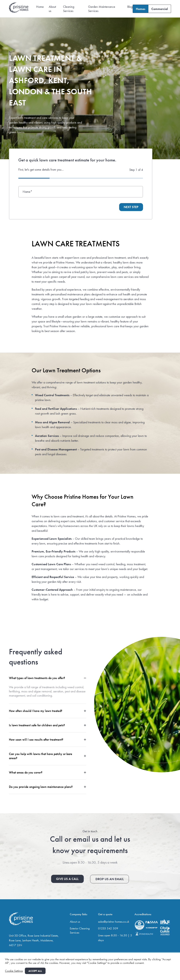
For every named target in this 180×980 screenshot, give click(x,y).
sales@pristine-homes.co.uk (114, 921)
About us (75, 921)
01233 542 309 (108, 928)
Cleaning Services (69, 9)
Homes (141, 9)
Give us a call (68, 879)
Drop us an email (109, 879)
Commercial (160, 9)
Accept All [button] (35, 971)
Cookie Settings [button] (14, 971)
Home (40, 7)
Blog (130, 7)
